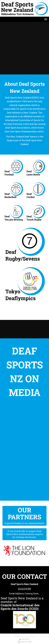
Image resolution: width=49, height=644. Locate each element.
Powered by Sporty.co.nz (24, 636)
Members (24, 639)
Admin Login (25, 642)
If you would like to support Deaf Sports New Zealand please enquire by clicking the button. (25, 534)
